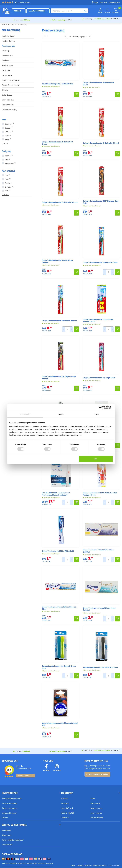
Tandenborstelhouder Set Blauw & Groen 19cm (59, 667)
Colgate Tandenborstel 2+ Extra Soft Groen (57, 143)
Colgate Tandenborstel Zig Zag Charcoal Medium (59, 377)
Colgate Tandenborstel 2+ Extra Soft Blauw (98, 84)
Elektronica (65, 818)
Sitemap (73, 865)
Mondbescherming (9, 41)
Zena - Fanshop (96, 813)
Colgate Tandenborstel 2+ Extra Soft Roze (60, 202)
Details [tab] (61, 414)
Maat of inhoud (9, 171)
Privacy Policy (88, 865)
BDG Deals (65, 798)
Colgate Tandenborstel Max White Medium (59, 321)
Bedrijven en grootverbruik (12, 798)
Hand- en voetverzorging (11, 80)
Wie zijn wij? (6, 830)
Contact (5, 818)
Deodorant (6, 60)
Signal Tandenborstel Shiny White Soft (58, 551)
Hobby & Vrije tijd (67, 813)
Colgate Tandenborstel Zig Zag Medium (99, 378)
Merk (4, 119)
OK (96, 459)
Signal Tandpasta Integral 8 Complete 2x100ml (99, 551)
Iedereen (9, 156)
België (95, 2)
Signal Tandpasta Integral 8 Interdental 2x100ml (99, 609)
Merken (43, 11)
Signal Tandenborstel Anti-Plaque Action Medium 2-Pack (100, 494)
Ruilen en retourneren (10, 808)
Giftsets (5, 90)
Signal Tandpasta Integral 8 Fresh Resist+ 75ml (59, 608)
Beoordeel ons (7, 845)
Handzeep (6, 51)
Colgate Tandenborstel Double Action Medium (58, 261)
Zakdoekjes (6, 70)
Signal (8, 139)
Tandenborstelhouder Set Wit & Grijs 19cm (100, 667)
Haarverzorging (8, 56)
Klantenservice (114, 2)
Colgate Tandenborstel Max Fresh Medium (100, 262)
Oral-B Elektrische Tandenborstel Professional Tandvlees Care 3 (56, 494)
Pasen (93, 798)
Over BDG (103, 2)
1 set (8, 175)
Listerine (9, 132)
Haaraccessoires (8, 105)
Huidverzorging (8, 75)
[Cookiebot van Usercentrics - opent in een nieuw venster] (102, 407)
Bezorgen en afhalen (9, 803)
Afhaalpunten (7, 835)
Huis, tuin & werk (67, 808)
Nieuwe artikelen (97, 818)
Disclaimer (80, 865)
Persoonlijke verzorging (11, 85)
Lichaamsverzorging (9, 110)
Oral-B (8, 135)
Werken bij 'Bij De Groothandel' (13, 840)
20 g (7, 191)
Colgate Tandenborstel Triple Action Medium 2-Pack (98, 320)
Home (4, 24)
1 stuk (8, 179)
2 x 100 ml (9, 187)
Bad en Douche (7, 95)
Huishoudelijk (95, 803)
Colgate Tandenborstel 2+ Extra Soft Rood (101, 143)
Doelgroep (6, 151)
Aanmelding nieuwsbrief (97, 774)
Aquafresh (9, 124)
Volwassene (10, 163)
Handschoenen (7, 65)
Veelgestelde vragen (9, 813)
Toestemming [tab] (25, 414)
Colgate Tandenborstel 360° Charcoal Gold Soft (101, 202)
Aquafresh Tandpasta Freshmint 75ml (58, 84)
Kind (7, 159)
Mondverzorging (9, 46)
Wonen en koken (96, 808)
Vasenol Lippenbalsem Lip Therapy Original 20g (60, 724)
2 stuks (8, 183)
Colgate (9, 128)
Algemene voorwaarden (100, 865)
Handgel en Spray (8, 36)
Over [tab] (97, 414)
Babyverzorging (8, 100)
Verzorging (11, 24)
